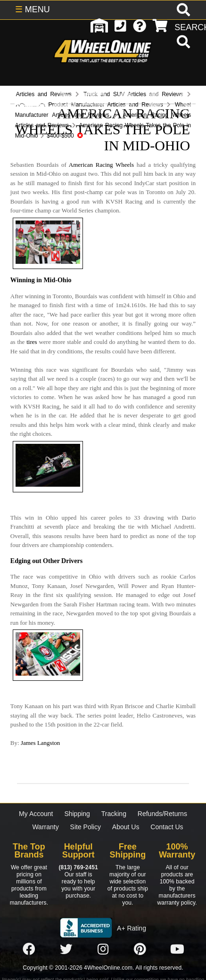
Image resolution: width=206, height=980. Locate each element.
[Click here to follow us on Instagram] (103, 949)
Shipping (77, 814)
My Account (36, 814)
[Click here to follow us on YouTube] (177, 949)
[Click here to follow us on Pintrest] (140, 949)
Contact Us (167, 827)
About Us (126, 827)
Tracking (114, 814)
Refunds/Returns (162, 814)
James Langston (40, 743)
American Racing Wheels (101, 165)
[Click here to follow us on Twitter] (66, 949)
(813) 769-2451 (78, 867)
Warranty (45, 827)
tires (32, 342)
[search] (182, 43)
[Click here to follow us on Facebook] (29, 949)
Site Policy (86, 827)
